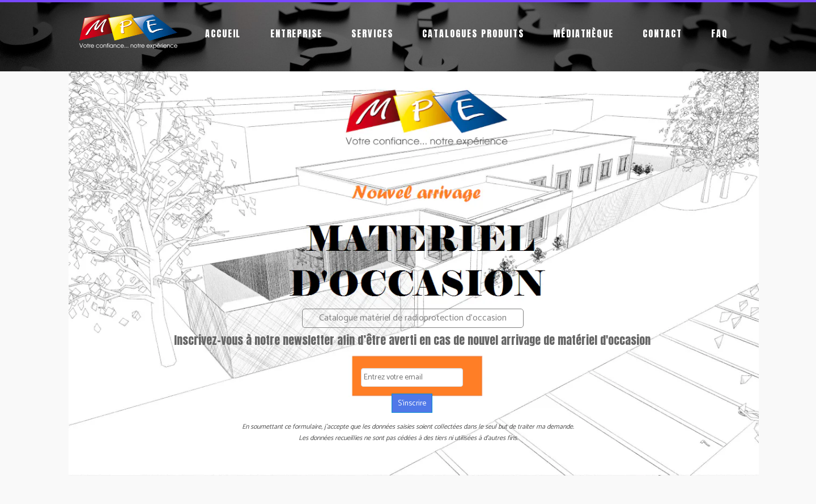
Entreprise (297, 33)
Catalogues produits (473, 33)
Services (372, 33)
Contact (662, 33)
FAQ (720, 33)
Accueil (223, 33)
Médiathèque (584, 33)
